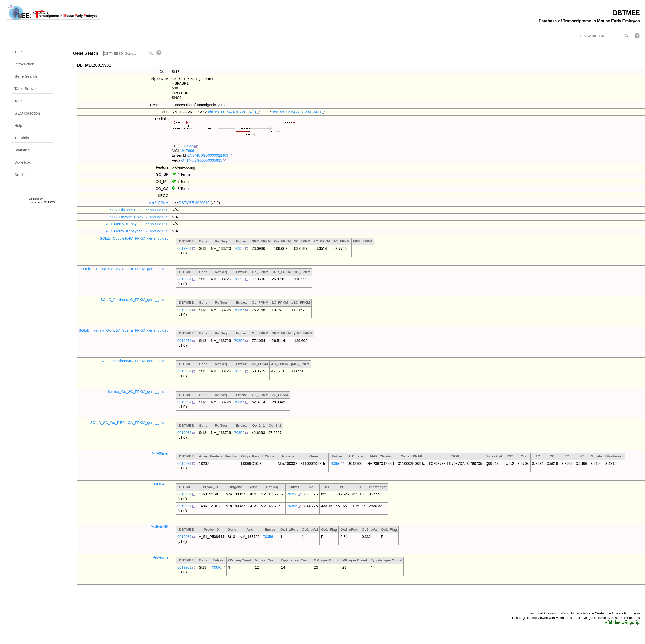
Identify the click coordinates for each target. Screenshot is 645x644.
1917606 (187, 151)
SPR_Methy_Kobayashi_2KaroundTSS (136, 231)
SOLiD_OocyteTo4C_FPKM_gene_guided (134, 238)
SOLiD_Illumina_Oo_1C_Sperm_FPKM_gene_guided (124, 269)
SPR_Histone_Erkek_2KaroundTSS (139, 217)
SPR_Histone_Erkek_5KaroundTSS (139, 210)
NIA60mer (160, 453)
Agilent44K (160, 526)
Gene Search (26, 76)
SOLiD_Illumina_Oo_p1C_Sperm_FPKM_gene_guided (123, 330)
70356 (189, 146)
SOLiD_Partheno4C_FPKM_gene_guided (134, 361)
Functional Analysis (548, 613)
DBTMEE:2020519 (194, 203)
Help (18, 125)
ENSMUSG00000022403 (208, 155)
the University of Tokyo (623, 613)
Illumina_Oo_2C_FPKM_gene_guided (137, 392)
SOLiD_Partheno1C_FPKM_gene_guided (134, 300)
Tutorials (22, 138)
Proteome (160, 557)
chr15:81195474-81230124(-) (232, 112)
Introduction (24, 64)
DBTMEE (626, 13)
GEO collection (27, 113)
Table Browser (26, 89)
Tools (19, 101)
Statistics (22, 150)
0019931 (184, 248)
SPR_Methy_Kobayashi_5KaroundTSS (136, 224)
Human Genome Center (587, 613)
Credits (20, 174)
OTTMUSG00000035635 (202, 160)
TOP (18, 52)
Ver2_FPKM (159, 203)
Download (23, 162)
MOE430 (161, 484)
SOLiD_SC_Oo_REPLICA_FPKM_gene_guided (129, 423)
